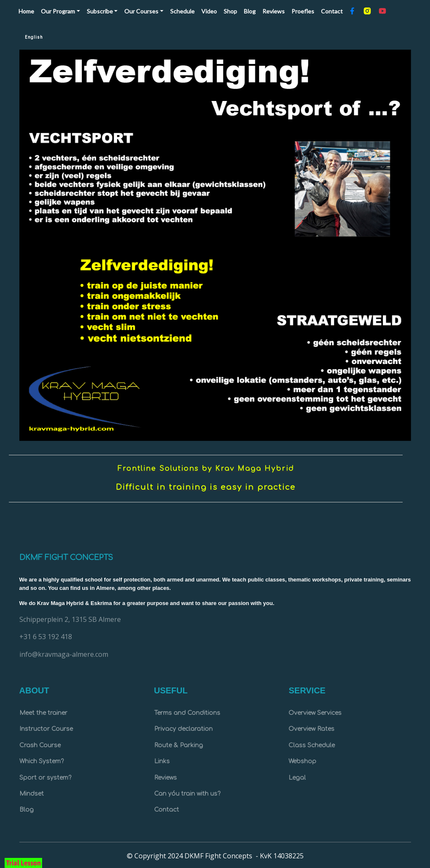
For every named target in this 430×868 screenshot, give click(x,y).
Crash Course (40, 745)
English (34, 37)
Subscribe (100, 11)
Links (162, 761)
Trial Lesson (23, 863)
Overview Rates (311, 729)
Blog (250, 11)
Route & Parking (179, 745)
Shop (230, 11)
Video (209, 11)
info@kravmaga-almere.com (64, 654)
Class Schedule (312, 745)
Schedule (182, 11)
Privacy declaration (183, 729)
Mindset (32, 794)
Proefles (303, 11)
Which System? (41, 761)
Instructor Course (46, 729)
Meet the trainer (43, 713)
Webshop (302, 761)
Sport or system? (45, 778)
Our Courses (141, 11)
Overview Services (315, 713)
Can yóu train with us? (187, 794)
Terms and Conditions (187, 713)
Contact (332, 11)
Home (28, 11)
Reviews (274, 11)
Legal (297, 778)
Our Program (58, 11)
